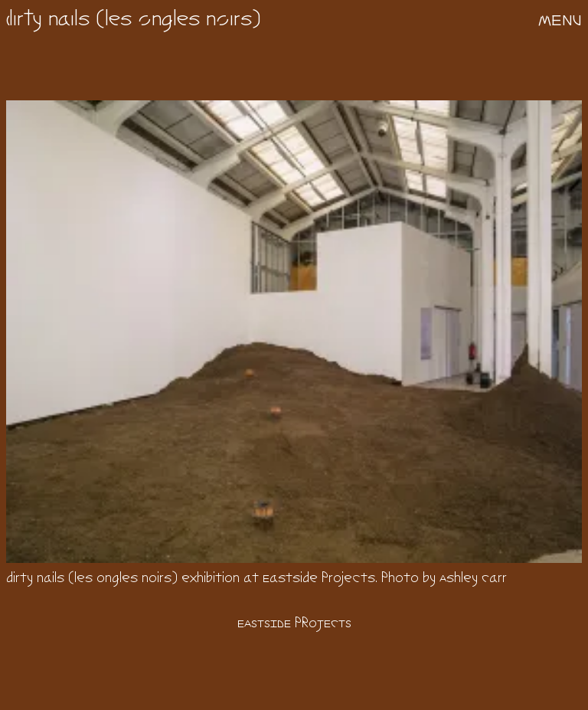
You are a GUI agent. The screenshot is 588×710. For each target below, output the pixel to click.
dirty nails (48, 20)
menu (560, 20)
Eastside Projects (294, 624)
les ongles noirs (178, 20)
